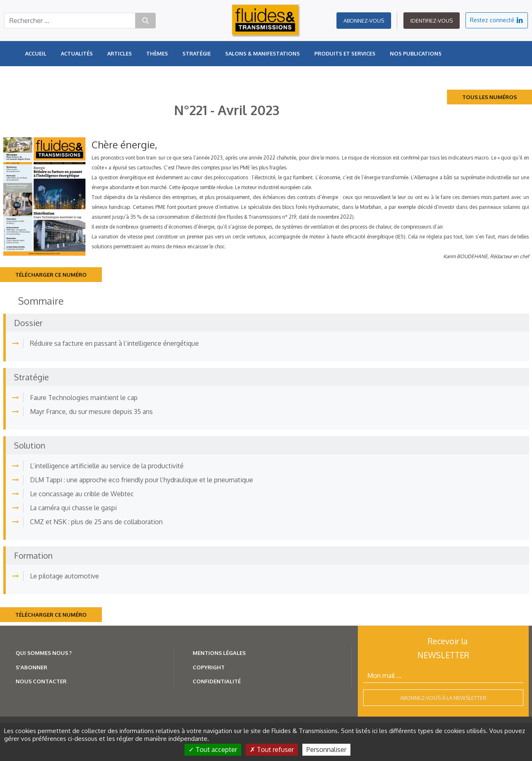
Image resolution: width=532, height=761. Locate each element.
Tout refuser (272, 749)
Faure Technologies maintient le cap (84, 398)
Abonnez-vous (364, 21)
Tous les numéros (489, 97)
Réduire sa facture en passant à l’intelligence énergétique (114, 343)
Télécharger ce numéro (51, 275)
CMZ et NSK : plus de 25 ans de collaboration (96, 522)
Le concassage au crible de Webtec (82, 494)
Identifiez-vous (432, 21)
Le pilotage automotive (64, 576)
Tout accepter (213, 749)
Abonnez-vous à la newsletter (443, 698)
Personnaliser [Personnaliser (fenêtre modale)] (326, 749)
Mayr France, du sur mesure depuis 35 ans (91, 412)
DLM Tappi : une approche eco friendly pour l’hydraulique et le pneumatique (142, 480)
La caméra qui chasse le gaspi (73, 508)
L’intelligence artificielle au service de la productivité (107, 466)
